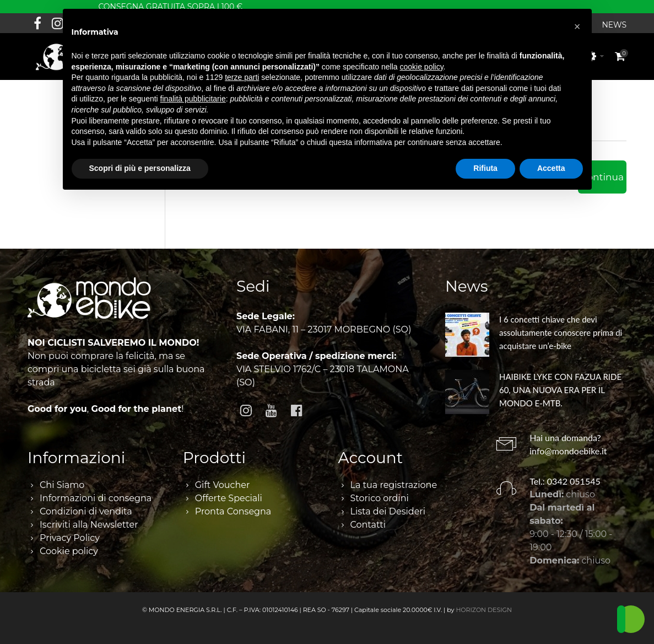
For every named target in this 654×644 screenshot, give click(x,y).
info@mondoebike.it (568, 451)
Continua (602, 177)
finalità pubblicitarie (193, 99)
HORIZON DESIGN (484, 610)
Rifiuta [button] (485, 168)
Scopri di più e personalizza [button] (140, 168)
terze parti (242, 77)
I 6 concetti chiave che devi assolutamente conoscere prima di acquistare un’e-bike (561, 332)
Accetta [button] (551, 168)
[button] (577, 26)
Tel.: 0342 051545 (565, 481)
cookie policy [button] (421, 67)
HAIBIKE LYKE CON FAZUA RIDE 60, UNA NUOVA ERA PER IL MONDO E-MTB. (560, 390)
